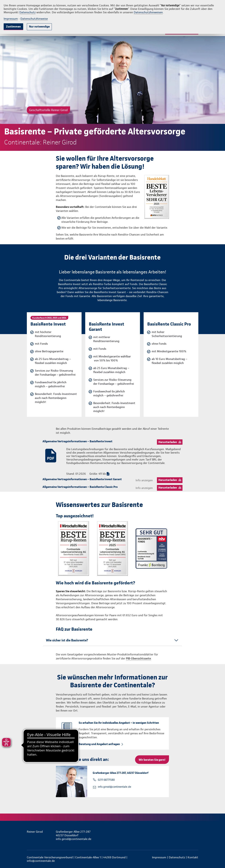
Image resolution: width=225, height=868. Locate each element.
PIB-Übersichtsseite (138, 658)
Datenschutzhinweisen (148, 12)
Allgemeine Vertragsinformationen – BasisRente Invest (77, 441)
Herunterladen (168, 442)
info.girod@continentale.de (115, 787)
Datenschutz (27, 12)
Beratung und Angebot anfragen (99, 744)
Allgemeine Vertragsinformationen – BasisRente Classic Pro (80, 487)
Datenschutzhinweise (34, 19)
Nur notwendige (39, 27)
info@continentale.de (41, 861)
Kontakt (193, 857)
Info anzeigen (144, 480)
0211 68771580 (106, 780)
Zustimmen (13, 27)
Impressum (11, 19)
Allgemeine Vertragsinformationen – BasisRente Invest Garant (82, 479)
